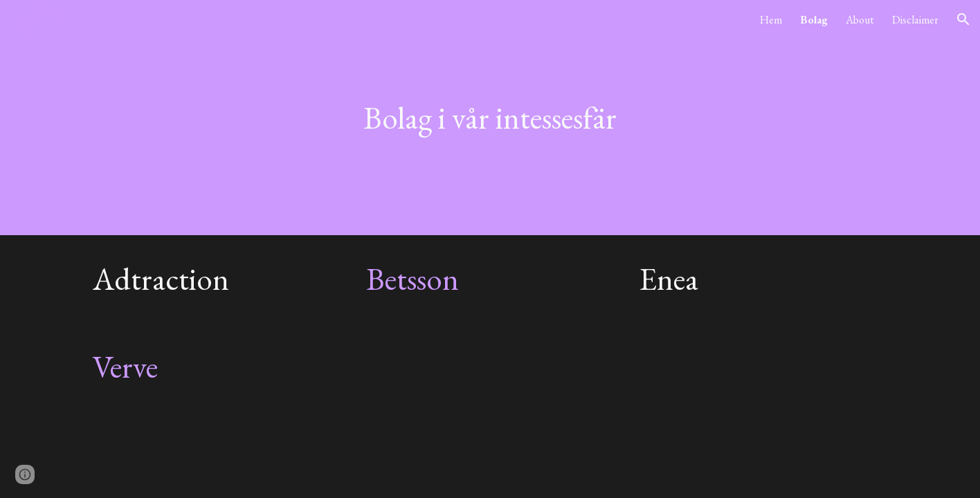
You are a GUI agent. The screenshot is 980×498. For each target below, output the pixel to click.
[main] (490, 118)
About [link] (860, 20)
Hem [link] (771, 20)
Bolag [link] (814, 20)
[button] (963, 19)
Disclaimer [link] (915, 20)
